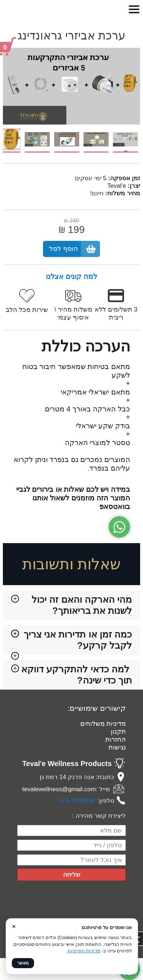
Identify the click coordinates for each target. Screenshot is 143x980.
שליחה (72, 875)
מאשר (23, 963)
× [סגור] (14, 926)
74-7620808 (78, 801)
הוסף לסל (63, 249)
